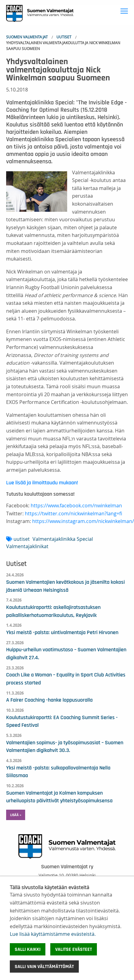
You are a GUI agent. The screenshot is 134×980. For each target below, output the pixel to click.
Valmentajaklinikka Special (63, 539)
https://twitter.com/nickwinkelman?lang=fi (73, 513)
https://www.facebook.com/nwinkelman (76, 505)
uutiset (22, 539)
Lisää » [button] (16, 815)
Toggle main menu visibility (125, 10)
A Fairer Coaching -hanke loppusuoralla (49, 700)
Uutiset (64, 37)
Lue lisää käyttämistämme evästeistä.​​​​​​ (53, 934)
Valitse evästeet (74, 949)
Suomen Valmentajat (27, 37)
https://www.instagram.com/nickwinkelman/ (83, 521)
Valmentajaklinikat (27, 546)
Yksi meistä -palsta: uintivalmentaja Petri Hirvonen (62, 633)
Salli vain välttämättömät (44, 966)
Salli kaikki (28, 949)
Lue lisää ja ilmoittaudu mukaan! (42, 483)
